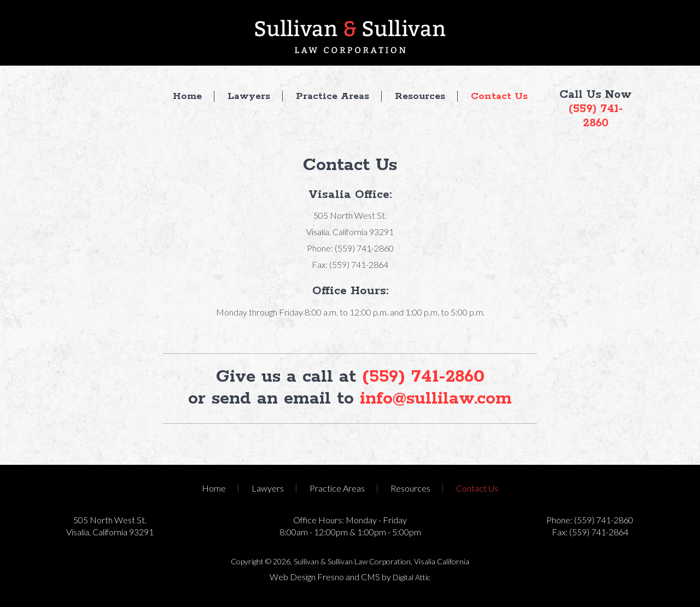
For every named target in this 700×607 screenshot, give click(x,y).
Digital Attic (412, 577)
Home (187, 96)
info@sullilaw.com (436, 399)
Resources (420, 96)
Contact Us (499, 96)
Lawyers (249, 96)
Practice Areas (332, 96)
